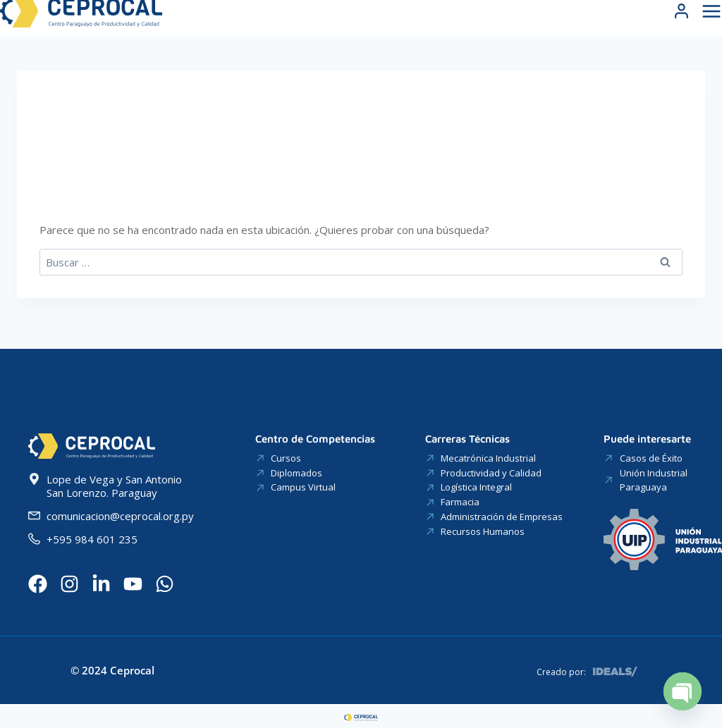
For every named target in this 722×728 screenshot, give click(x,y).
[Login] (681, 26)
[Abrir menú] (710, 26)
